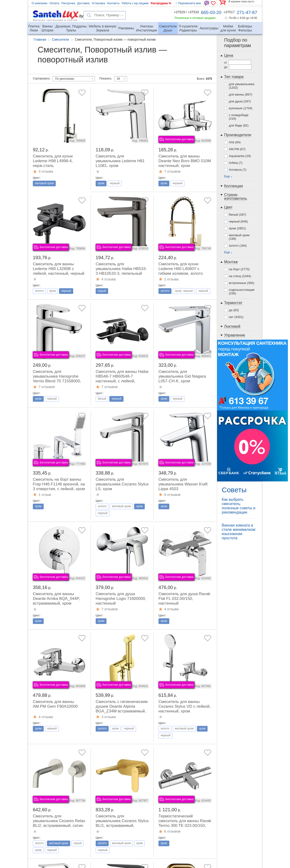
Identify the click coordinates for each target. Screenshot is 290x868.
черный (238, 221)
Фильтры (245, 26)
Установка (98, 3)
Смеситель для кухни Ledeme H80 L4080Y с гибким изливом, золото (181, 269)
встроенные (241, 283)
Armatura (238, 170)
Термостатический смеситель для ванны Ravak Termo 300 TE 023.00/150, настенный (185, 823)
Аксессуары (209, 28)
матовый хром (239, 237)
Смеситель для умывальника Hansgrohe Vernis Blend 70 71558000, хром (57, 379)
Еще (227, 176)
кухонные (241, 108)
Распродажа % (161, 3)
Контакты (113, 3)
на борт (239, 269)
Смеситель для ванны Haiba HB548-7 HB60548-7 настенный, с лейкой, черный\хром (122, 379)
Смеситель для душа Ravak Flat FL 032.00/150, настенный (184, 599)
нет (236, 317)
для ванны (241, 94)
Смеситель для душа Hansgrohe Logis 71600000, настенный (121, 599)
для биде (239, 125)
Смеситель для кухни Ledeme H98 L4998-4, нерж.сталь (53, 161)
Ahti (235, 142)
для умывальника (242, 86)
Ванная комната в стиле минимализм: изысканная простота (239, 532)
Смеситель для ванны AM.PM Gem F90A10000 (55, 704)
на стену (240, 276)
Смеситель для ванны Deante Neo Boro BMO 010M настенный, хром (185, 161)
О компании (39, 3)
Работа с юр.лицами (135, 3)
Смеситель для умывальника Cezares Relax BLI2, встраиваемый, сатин (59, 821)
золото (238, 246)
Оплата (54, 3)
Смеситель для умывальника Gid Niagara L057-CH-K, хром (182, 376)
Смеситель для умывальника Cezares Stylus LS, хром (122, 484)
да (234, 310)
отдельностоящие (242, 292)
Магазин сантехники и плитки (55, 20)
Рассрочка (68, 3)
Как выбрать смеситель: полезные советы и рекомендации (239, 506)
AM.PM (237, 149)
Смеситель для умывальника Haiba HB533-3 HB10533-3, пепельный (121, 269)
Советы (234, 490)
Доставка (83, 3)
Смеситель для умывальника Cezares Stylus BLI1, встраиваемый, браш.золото (122, 823)
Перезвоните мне (188, 3)
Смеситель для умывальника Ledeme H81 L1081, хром (120, 161)
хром (237, 228)
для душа (240, 101)
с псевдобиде (239, 117)
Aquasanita (240, 156)
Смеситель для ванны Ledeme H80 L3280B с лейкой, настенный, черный (59, 269)
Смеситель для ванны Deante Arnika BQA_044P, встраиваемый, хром (56, 599)
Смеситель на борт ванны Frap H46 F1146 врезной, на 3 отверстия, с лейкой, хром (59, 484)
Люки (34, 26)
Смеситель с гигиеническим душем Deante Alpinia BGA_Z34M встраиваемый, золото (122, 709)
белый (237, 215)
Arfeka (236, 163)
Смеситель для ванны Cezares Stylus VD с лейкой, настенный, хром (185, 706)
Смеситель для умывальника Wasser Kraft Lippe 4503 (183, 484)
